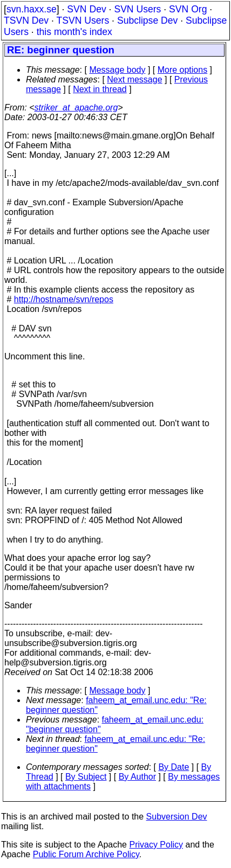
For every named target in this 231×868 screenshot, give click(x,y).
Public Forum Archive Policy (86, 854)
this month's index (74, 32)
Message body (117, 70)
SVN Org (188, 9)
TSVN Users (83, 20)
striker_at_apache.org (76, 107)
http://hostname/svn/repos (64, 299)
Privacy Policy (156, 845)
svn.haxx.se (32, 9)
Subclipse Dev (147, 20)
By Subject (86, 777)
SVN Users (137, 9)
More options (183, 70)
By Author (137, 777)
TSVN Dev (26, 20)
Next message (134, 79)
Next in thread (100, 89)
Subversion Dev (177, 817)
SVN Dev (86, 9)
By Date (174, 767)
